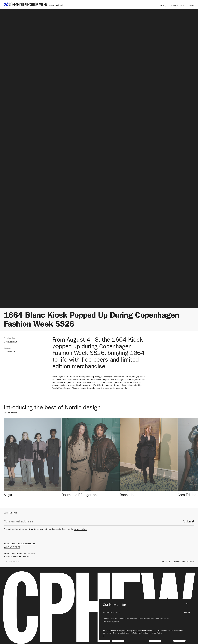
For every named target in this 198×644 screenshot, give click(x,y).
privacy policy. (80, 529)
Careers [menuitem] (176, 562)
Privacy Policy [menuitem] (188, 562)
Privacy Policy (156, 633)
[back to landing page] (34, 4)
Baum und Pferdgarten (79, 495)
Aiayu (8, 495)
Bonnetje (127, 495)
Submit (189, 522)
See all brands (10, 413)
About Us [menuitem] (166, 562)
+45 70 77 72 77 (12, 548)
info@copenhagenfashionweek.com (20, 544)
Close (188, 604)
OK (104, 636)
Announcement (9, 352)
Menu (192, 6)
